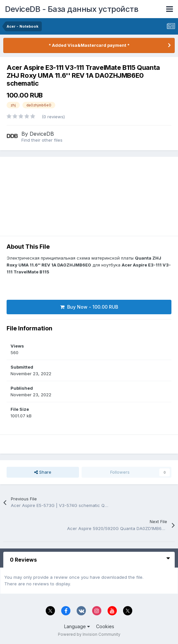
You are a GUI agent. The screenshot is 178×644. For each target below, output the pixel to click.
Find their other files (42, 140)
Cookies (105, 626)
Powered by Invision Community (89, 634)
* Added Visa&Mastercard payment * (89, 45)
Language (77, 626)
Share (43, 472)
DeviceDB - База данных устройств (72, 9)
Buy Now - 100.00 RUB (89, 307)
